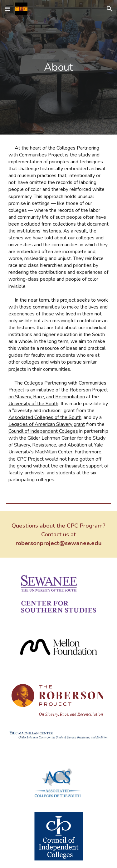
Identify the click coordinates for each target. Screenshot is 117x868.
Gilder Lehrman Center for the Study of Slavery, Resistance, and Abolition (58, 442)
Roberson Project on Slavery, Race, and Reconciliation (59, 393)
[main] (59, 67)
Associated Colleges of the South (45, 417)
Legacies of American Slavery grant (47, 424)
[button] (7, 9)
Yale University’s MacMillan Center (56, 448)
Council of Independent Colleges (43, 431)
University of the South (33, 404)
